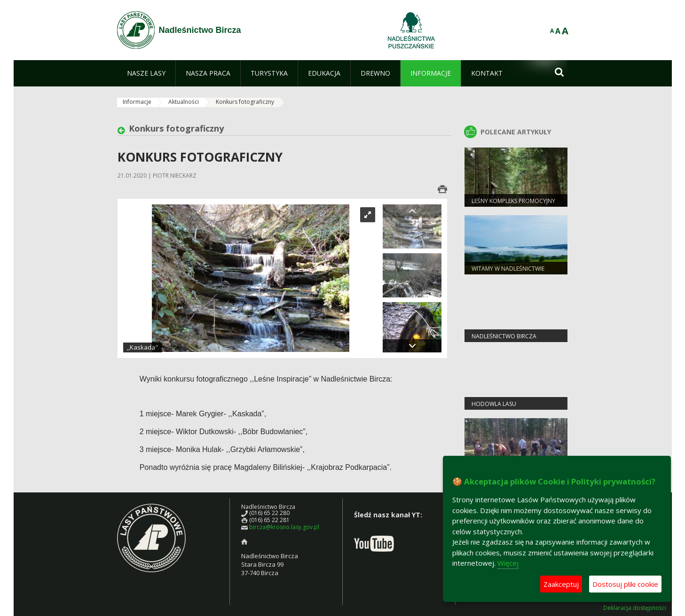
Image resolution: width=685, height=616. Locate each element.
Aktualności (184, 102)
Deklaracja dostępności (635, 608)
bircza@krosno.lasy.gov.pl (284, 527)
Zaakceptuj (561, 584)
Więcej (508, 563)
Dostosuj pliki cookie (625, 584)
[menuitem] (146, 73)
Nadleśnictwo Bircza (504, 336)
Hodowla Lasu (494, 404)
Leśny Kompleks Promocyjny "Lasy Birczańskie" (513, 205)
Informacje (137, 102)
